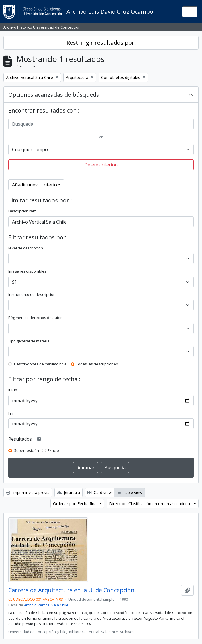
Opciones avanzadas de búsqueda (54, 95)
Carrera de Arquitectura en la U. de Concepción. (72, 590)
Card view (100, 492)
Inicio (13, 390)
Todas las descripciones (97, 364)
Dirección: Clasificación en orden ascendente (151, 504)
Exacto (53, 450)
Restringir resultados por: (101, 43)
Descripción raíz (22, 211)
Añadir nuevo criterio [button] (34, 185)
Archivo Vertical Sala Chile (46, 605)
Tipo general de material (29, 341)
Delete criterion (101, 165)
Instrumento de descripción (32, 294)
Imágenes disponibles (27, 271)
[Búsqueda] (101, 124)
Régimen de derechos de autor (35, 318)
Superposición (26, 450)
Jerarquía (69, 492)
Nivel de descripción (26, 248)
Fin (11, 413)
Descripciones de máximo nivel (41, 364)
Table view (129, 492)
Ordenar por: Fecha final (76, 504)
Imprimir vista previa (28, 492)
